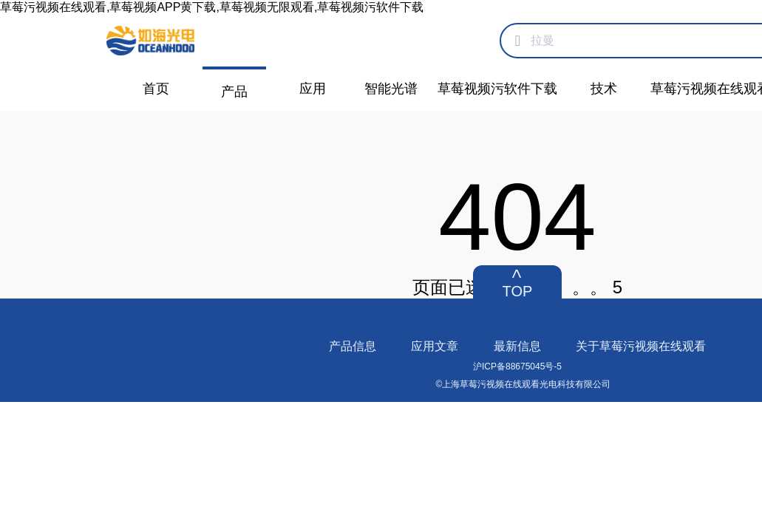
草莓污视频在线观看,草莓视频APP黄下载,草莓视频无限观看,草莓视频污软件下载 (212, 7)
